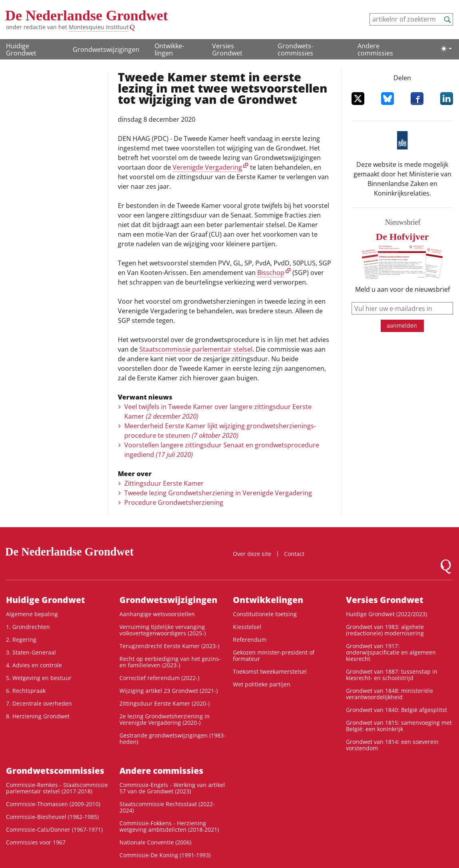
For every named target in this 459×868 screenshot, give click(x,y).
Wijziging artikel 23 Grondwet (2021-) (169, 691)
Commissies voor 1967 (36, 842)
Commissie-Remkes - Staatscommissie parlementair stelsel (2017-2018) (57, 788)
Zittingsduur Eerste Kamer (164, 483)
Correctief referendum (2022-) (159, 678)
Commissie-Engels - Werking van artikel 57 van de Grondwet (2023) (172, 788)
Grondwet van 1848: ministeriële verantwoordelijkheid (389, 694)
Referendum (250, 640)
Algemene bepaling (32, 614)
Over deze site (252, 554)
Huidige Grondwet (21, 49)
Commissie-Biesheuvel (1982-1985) (52, 817)
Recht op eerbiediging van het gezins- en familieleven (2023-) (170, 662)
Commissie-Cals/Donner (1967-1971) (54, 829)
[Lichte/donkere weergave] (446, 49)
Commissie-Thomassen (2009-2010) (53, 804)
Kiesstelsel (247, 627)
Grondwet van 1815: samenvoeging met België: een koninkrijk (399, 726)
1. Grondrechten (28, 627)
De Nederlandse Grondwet (86, 16)
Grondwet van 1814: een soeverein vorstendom (392, 745)
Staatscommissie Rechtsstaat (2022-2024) (167, 807)
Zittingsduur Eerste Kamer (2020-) (165, 703)
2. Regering (21, 640)
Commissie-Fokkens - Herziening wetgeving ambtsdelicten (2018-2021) (169, 826)
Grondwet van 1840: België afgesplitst (396, 710)
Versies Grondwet (227, 49)
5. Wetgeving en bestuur (39, 678)
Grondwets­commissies (295, 49)
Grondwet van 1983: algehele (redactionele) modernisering (385, 630)
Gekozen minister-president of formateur (274, 655)
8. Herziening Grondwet (38, 716)
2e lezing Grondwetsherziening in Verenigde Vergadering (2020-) (165, 719)
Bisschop (271, 273)
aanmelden (402, 325)
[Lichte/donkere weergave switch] (446, 49)
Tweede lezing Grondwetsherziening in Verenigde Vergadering (218, 493)
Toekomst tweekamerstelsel (270, 671)
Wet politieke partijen (262, 684)
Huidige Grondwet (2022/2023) (386, 614)
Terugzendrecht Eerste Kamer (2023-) (169, 646)
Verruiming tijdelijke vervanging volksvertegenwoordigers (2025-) (163, 630)
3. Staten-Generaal (31, 652)
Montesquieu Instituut (99, 27)
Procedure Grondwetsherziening (174, 502)
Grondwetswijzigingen (106, 49)
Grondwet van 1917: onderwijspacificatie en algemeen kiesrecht (391, 652)
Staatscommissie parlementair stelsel (196, 349)
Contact (294, 554)
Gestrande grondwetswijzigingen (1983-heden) (173, 738)
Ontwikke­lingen (169, 49)
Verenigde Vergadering (207, 167)
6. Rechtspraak (26, 691)
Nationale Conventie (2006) (155, 842)
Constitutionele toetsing (265, 614)
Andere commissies (375, 49)
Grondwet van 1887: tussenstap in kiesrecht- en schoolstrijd (392, 675)
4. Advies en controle (34, 665)
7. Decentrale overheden (39, 703)
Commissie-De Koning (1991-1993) (165, 855)
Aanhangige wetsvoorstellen (157, 614)
